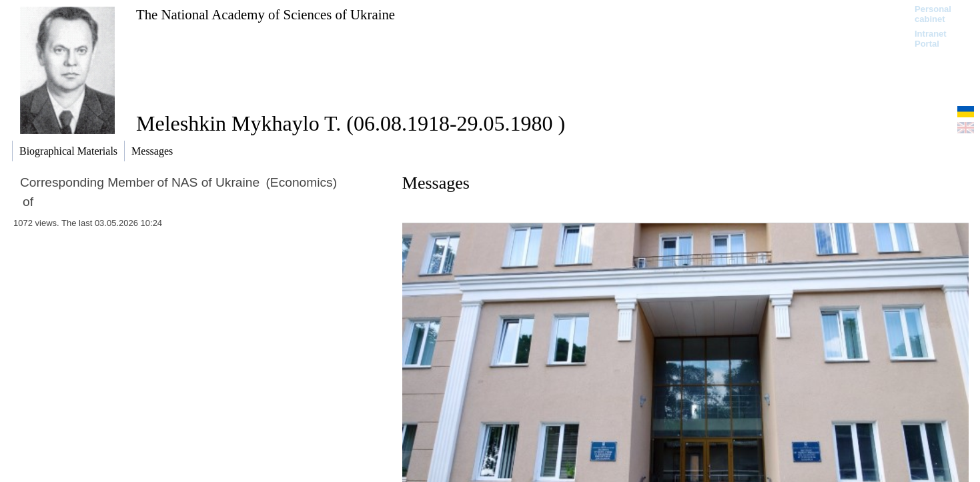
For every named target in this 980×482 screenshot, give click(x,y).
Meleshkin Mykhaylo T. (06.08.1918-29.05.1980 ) (351, 123)
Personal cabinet (933, 14)
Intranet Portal (931, 39)
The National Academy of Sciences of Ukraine (266, 14)
